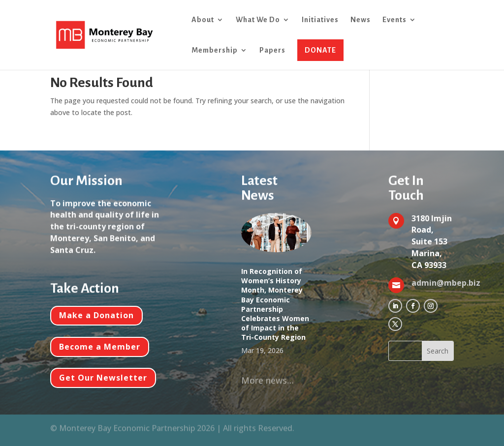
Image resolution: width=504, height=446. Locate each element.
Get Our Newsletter (103, 378)
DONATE (320, 50)
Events (394, 20)
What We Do (258, 20)
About (203, 20)
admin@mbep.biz (446, 283)
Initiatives (320, 20)
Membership (215, 50)
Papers (272, 50)
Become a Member (100, 347)
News (361, 20)
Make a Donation (96, 315)
